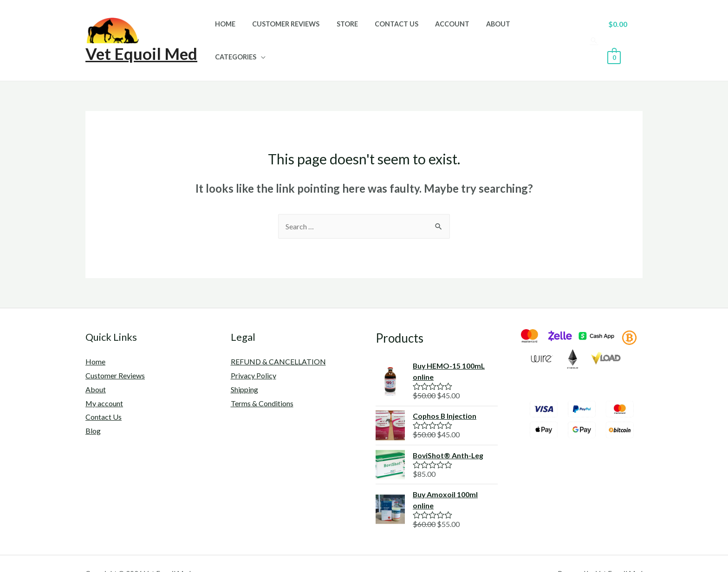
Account (455, 30)
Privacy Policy (253, 355)
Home (241, 30)
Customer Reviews (299, 30)
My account (104, 383)
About (497, 30)
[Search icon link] (593, 30)
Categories (543, 30)
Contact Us (402, 30)
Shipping (244, 369)
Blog (93, 410)
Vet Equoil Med (141, 43)
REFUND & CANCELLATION (278, 341)
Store (357, 30)
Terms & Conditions (262, 383)
